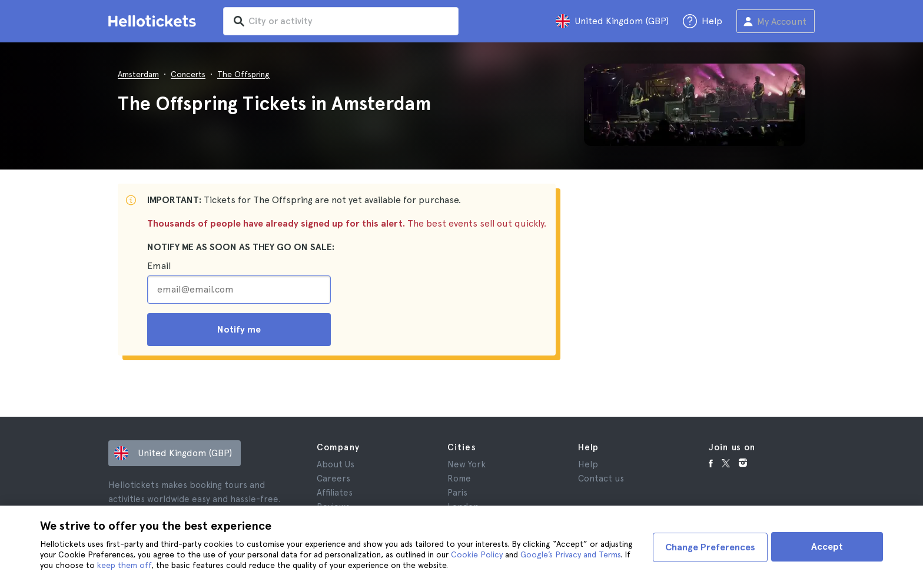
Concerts (188, 74)
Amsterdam (138, 74)
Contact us (601, 479)
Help (588, 464)
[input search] (351, 21)
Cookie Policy (477, 554)
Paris (457, 493)
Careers (333, 479)
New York (467, 464)
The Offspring (243, 74)
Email (159, 266)
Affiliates (335, 493)
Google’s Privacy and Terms (570, 554)
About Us (336, 464)
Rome (459, 479)
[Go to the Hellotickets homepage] (154, 21)
